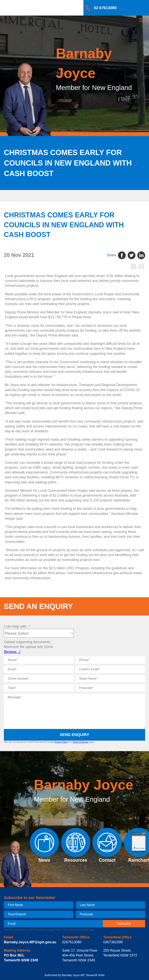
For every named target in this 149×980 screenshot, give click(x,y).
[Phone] (110, 660)
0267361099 (113, 942)
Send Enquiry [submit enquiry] (74, 735)
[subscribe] (124, 924)
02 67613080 (105, 8)
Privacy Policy (61, 742)
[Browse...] (12, 652)
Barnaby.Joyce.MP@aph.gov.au (30, 942)
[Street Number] (39, 679)
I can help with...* (17, 626)
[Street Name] (110, 679)
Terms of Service (81, 742)
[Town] (39, 688)
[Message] (74, 711)
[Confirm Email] (110, 669)
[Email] (39, 669)
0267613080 (72, 942)
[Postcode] (110, 688)
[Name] (39, 660)
